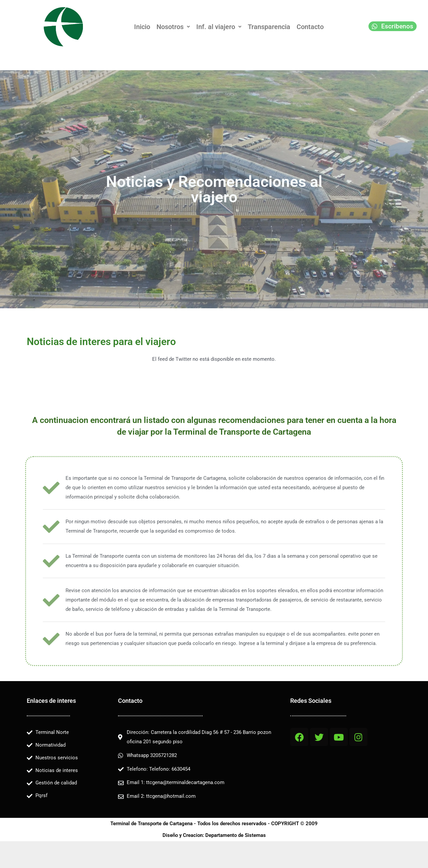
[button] (173, 27)
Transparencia (269, 27)
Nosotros (173, 27)
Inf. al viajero (219, 27)
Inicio (142, 27)
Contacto (310, 27)
